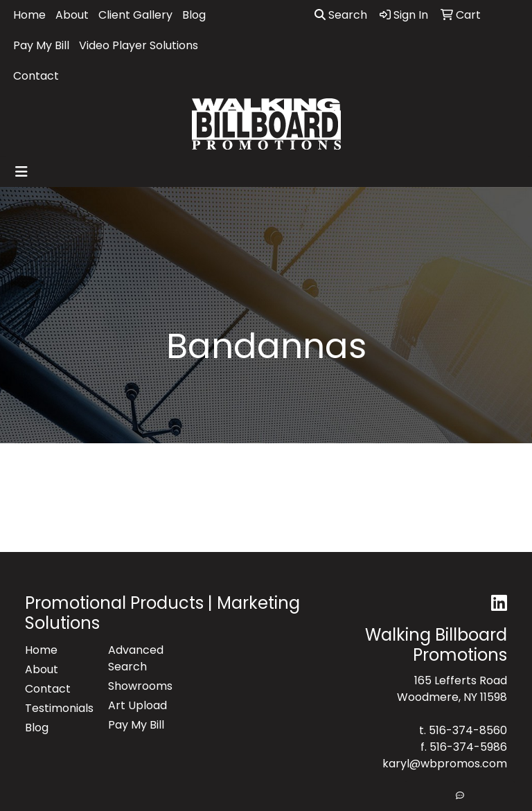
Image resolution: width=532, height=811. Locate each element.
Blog (194, 15)
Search (341, 15)
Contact (36, 76)
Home (29, 15)
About (72, 15)
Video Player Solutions (139, 45)
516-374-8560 (468, 730)
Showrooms (140, 686)
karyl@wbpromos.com (445, 764)
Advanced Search (136, 658)
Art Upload (138, 705)
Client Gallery (135, 15)
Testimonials (58, 708)
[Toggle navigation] (21, 172)
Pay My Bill (41, 45)
